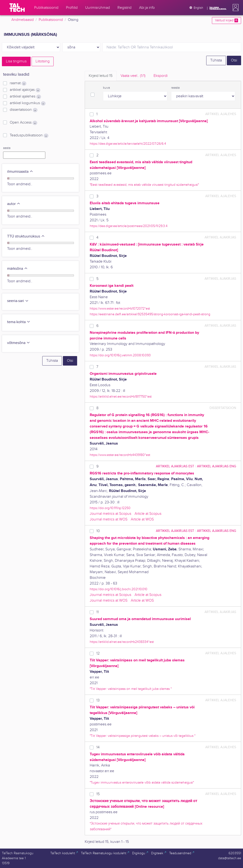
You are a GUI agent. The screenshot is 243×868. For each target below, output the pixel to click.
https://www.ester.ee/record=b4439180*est (120, 455)
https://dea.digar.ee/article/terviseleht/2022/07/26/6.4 (128, 144)
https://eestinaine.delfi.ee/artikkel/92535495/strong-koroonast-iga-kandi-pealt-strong (150, 314)
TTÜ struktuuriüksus (26, 236)
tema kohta (19, 322)
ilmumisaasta (20, 172)
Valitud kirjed (227, 20)
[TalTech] (17, 8)
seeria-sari (18, 301)
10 (98, 531)
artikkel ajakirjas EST (175, 466)
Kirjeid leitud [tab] (101, 76)
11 (98, 612)
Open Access (23, 123)
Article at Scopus (148, 514)
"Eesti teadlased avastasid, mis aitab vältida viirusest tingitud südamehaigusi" (144, 185)
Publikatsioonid (51, 20)
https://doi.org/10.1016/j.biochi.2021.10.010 (119, 589)
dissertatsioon (24, 110)
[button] (235, 8)
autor (14, 204)
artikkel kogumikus (28, 103)
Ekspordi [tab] (161, 76)
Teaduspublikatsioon (29, 135)
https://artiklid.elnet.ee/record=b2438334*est (122, 642)
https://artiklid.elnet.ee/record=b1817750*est (121, 397)
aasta (7, 148)
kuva (106, 88)
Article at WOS (142, 519)
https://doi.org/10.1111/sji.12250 (110, 508)
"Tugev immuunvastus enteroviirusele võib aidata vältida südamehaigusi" (142, 782)
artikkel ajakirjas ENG (217, 466)
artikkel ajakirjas (25, 90)
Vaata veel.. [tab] (133, 76)
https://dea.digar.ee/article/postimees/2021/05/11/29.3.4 (129, 226)
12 (98, 653)
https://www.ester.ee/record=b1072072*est (120, 309)
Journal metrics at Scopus (110, 514)
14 (98, 747)
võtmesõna (19, 343)
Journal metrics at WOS (109, 519)
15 (98, 794)
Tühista (216, 60)
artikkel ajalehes (25, 97)
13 (98, 700)
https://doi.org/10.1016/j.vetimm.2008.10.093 (120, 355)
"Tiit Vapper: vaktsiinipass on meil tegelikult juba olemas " (131, 689)
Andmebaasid (23, 20)
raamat (18, 83)
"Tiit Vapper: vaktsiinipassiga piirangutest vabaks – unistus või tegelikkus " (143, 736)
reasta (175, 88)
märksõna (17, 269)
